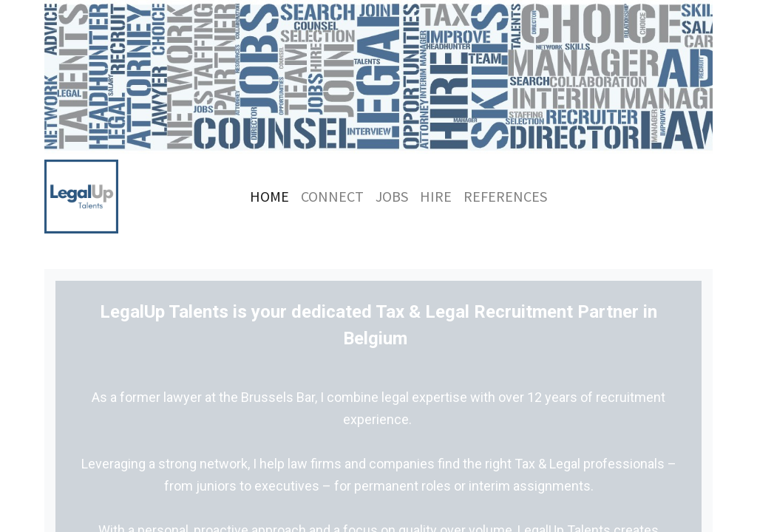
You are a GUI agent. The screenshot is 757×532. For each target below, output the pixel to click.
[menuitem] (269, 197)
